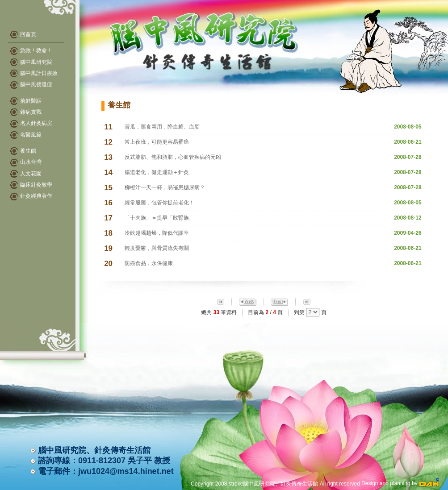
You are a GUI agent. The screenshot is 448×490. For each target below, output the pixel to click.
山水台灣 (31, 162)
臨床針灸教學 (36, 185)
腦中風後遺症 (31, 84)
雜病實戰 (31, 112)
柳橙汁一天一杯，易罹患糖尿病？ (165, 187)
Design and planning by (400, 483)
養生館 (28, 151)
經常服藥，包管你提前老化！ (159, 203)
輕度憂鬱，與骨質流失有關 (157, 248)
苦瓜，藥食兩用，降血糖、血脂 (162, 127)
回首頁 (28, 34)
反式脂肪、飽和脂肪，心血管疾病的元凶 (173, 157)
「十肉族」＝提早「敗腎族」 (159, 218)
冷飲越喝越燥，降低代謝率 (157, 233)
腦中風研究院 (31, 62)
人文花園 (31, 174)
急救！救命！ (31, 50)
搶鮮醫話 (31, 101)
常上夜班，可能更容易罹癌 (157, 142)
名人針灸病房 (36, 123)
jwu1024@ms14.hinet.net (126, 471)
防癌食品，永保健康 (149, 263)
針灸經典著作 (36, 196)
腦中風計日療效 (34, 73)
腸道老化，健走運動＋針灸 (157, 172)
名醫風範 (31, 135)
